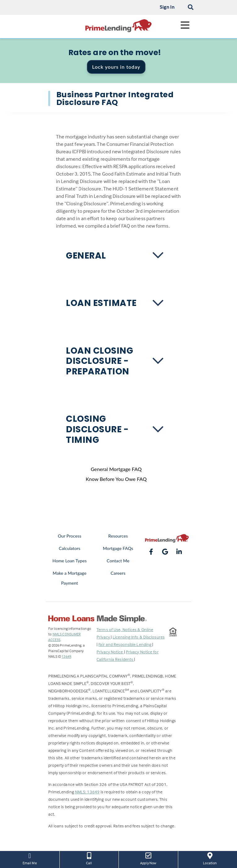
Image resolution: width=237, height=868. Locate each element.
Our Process (70, 536)
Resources (118, 536)
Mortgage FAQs (118, 548)
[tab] (118, 256)
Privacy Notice (110, 652)
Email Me (30, 858)
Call (89, 858)
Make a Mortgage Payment (69, 578)
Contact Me (118, 561)
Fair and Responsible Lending (125, 644)
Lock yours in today (116, 67)
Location (210, 858)
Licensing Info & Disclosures (139, 637)
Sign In (167, 7)
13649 (66, 656)
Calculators (69, 548)
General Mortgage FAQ (116, 469)
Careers (118, 573)
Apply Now (148, 858)
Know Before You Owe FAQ (116, 479)
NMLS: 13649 (87, 792)
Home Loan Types (70, 561)
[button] (118, 256)
